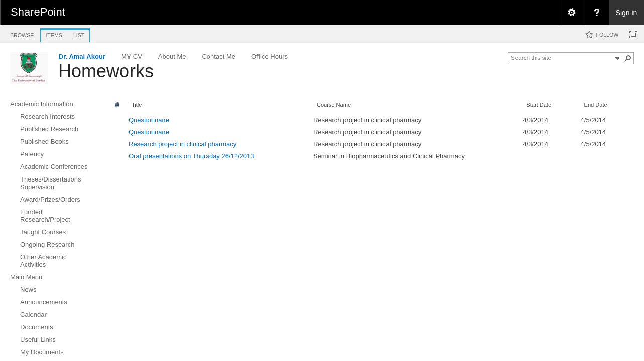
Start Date (539, 105)
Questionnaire (149, 120)
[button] (628, 58)
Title (137, 105)
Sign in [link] (627, 13)
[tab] (22, 33)
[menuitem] (571, 13)
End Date (596, 105)
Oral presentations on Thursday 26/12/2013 (191, 156)
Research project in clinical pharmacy (182, 144)
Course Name (334, 105)
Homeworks (106, 71)
